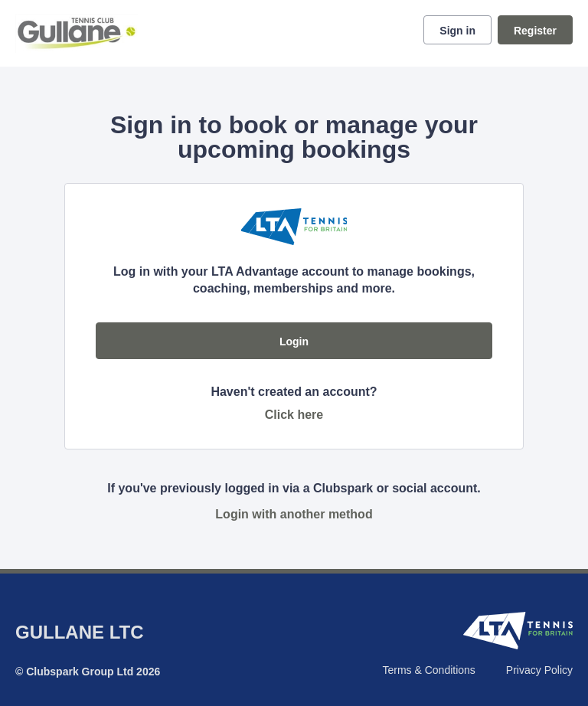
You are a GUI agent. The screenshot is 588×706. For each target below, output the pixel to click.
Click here (294, 415)
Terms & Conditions (428, 670)
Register (535, 31)
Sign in (457, 31)
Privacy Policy (539, 670)
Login (294, 342)
